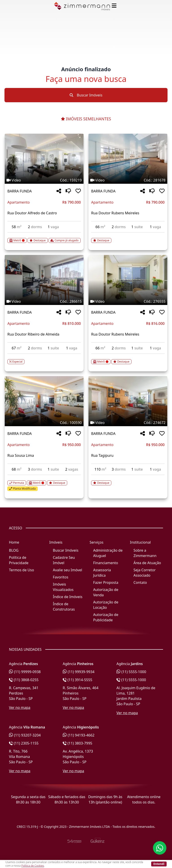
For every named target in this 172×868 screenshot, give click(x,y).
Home (14, 542)
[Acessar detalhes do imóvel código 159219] (44, 238)
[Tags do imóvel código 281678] (128, 180)
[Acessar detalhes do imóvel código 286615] (44, 359)
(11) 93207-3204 (25, 735)
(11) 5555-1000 (131, 672)
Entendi (159, 864)
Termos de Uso (21, 570)
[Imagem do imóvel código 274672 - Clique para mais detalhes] (128, 401)
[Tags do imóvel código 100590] (44, 423)
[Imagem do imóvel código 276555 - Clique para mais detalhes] (128, 280)
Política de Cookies (33, 866)
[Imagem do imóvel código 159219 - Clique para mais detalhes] (44, 159)
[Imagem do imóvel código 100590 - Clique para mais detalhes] (44, 401)
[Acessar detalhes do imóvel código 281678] (128, 238)
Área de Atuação (147, 563)
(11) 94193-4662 (79, 735)
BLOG (14, 550)
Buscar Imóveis (86, 95)
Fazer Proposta (106, 582)
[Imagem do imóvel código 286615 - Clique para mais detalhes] (44, 280)
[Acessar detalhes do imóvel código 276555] (128, 359)
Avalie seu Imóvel (68, 570)
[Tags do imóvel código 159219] (44, 180)
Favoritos (61, 577)
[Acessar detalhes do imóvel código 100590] (44, 483)
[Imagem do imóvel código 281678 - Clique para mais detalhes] (128, 159)
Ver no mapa (20, 707)
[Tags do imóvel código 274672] (128, 423)
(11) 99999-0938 (25, 672)
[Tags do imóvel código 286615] (44, 301)
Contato (140, 582)
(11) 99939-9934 (79, 672)
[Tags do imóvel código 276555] (128, 301)
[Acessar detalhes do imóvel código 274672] (128, 480)
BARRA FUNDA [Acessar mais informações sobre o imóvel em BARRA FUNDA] (20, 191)
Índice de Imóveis (68, 597)
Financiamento (106, 563)
